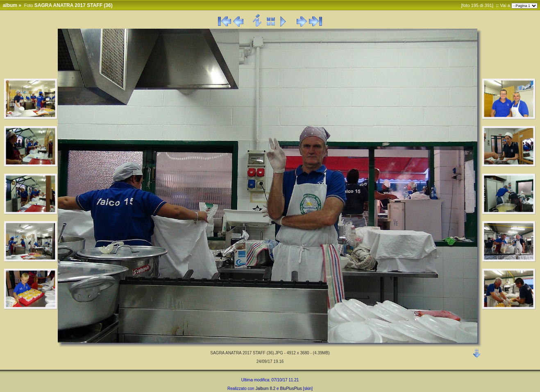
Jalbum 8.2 (265, 389)
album (10, 5)
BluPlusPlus (291, 389)
